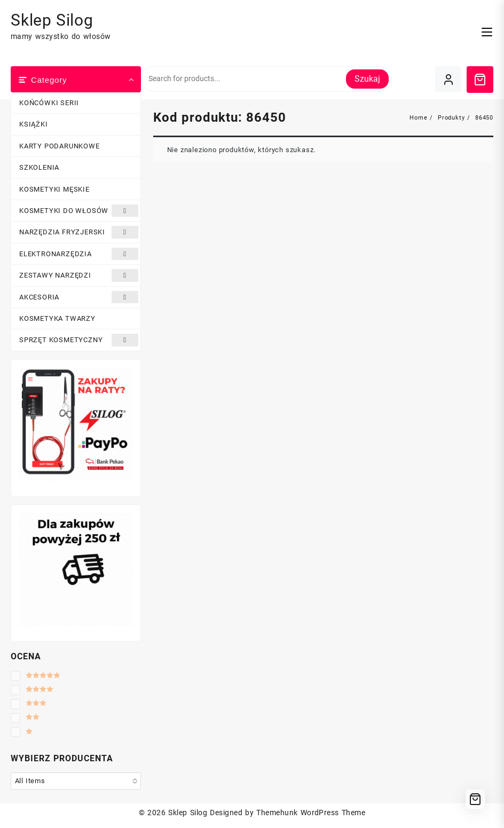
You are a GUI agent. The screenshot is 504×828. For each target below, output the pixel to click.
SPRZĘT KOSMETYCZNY (79, 340)
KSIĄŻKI (34, 124)
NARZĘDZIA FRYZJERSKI (79, 232)
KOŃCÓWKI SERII (49, 103)
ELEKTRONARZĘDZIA (79, 254)
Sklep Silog (52, 20)
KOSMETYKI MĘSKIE (54, 189)
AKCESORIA (79, 297)
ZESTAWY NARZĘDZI (79, 275)
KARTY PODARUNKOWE (60, 146)
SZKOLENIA (39, 167)
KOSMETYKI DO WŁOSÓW (79, 211)
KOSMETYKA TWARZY (57, 318)
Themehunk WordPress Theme (311, 813)
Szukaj (367, 79)
